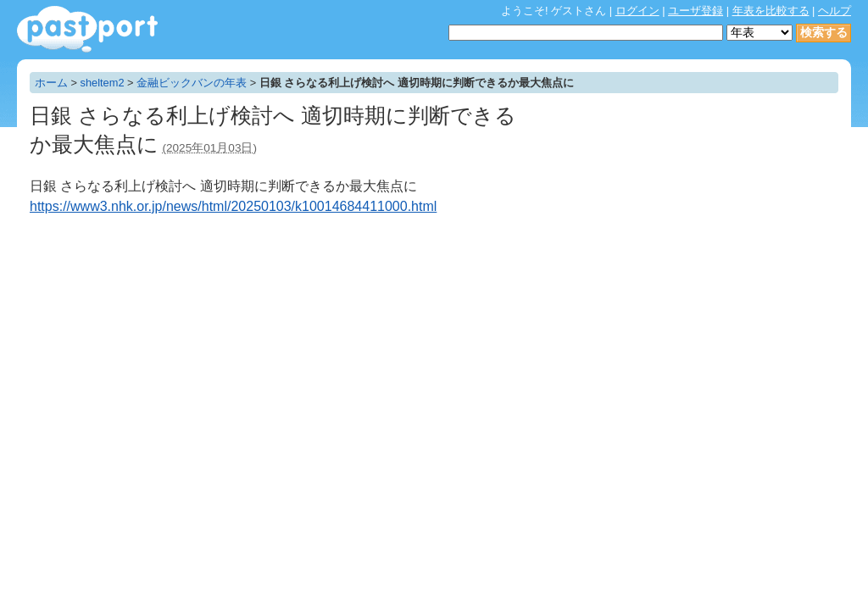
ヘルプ (835, 11)
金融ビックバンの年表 (192, 83)
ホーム (51, 83)
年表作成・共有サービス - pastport (87, 29)
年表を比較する (771, 11)
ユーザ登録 (696, 11)
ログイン (637, 11)
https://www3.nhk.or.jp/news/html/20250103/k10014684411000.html (233, 206)
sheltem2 (103, 83)
